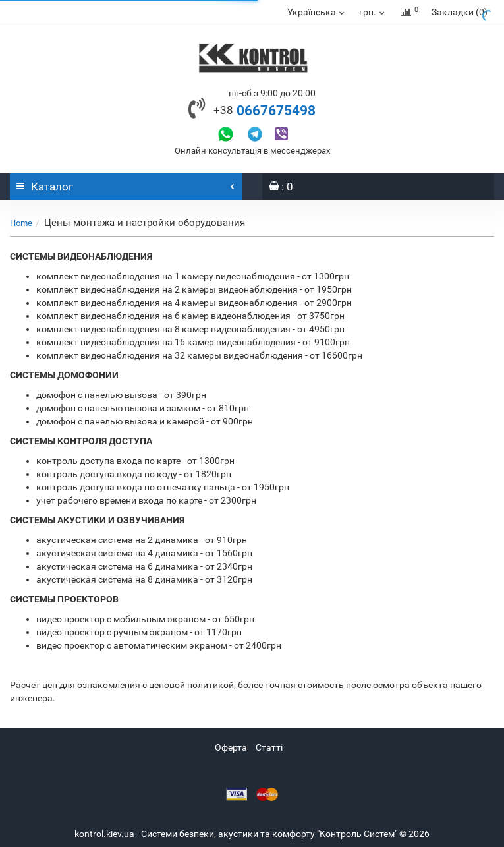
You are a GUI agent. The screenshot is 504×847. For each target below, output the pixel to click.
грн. (373, 12)
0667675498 (265, 111)
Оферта (231, 747)
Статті (269, 747)
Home (21, 223)
